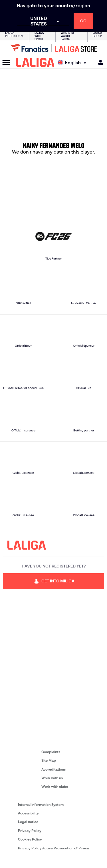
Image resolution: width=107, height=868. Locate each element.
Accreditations (53, 769)
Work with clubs (55, 786)
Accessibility (28, 813)
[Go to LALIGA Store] (53, 48)
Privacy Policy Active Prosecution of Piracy (53, 848)
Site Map (49, 760)
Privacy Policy (30, 831)
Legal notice (28, 822)
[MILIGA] (99, 63)
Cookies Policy (30, 839)
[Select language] (74, 63)
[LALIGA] (35, 62)
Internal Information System (41, 805)
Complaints (51, 752)
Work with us (52, 778)
